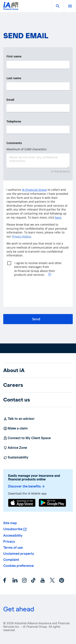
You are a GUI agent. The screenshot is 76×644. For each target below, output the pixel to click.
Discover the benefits (27, 486)
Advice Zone (15, 448)
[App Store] (22, 503)
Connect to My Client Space (27, 438)
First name (14, 56)
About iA (14, 370)
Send (36, 319)
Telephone (14, 121)
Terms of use (13, 548)
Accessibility (13, 536)
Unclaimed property (19, 554)
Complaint (11, 560)
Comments (14, 143)
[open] (70, 6)
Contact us (17, 400)
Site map (10, 523)
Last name (14, 78)
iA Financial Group (34, 190)
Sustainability (16, 457)
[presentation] (37, 294)
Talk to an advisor (19, 419)
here (58, 217)
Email (10, 100)
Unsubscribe (13, 529)
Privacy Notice (21, 236)
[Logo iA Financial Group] (11, 9)
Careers (13, 385)
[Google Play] (52, 503)
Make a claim (15, 428)
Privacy (9, 542)
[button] (58, 6)
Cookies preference (18, 566)
